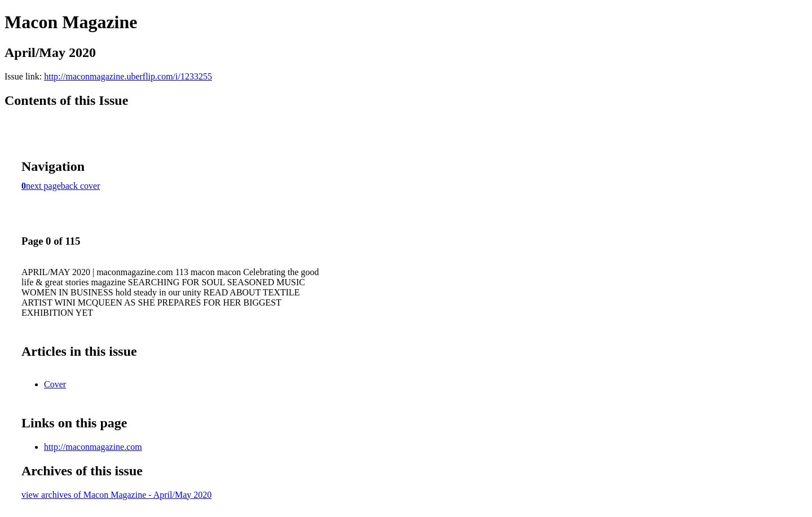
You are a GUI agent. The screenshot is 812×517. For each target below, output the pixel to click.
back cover (81, 186)
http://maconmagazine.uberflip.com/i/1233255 (128, 76)
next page (43, 186)
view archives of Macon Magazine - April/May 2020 (116, 495)
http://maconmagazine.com (93, 447)
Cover (55, 384)
